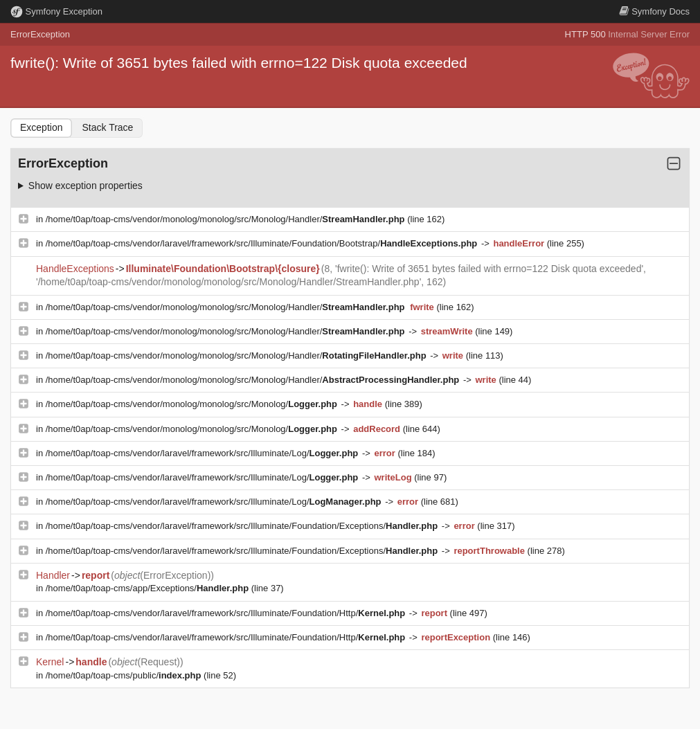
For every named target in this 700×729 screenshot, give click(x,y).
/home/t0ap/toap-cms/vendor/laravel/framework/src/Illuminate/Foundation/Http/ (227, 613)
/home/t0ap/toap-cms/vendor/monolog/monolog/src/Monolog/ (193, 404)
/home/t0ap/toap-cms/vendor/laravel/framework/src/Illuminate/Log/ (203, 453)
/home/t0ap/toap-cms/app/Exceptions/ (149, 588)
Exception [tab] (41, 127)
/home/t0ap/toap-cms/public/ (125, 675)
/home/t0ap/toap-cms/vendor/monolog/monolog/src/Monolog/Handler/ (226, 219)
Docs (654, 11)
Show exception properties (86, 186)
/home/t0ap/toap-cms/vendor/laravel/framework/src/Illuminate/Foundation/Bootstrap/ (263, 243)
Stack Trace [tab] (107, 127)
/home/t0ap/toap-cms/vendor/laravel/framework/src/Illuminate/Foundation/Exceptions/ (243, 526)
